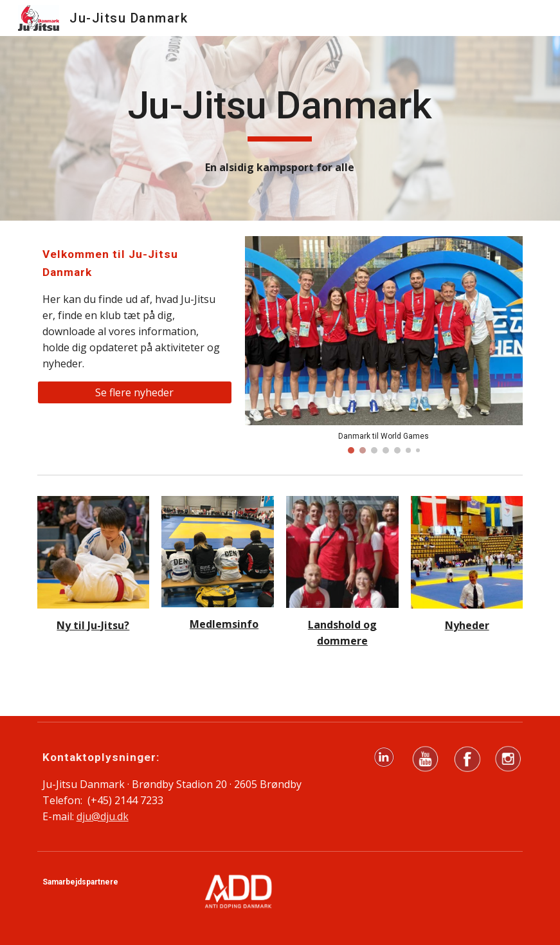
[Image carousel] (384, 345)
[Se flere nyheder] (135, 392)
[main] (280, 111)
